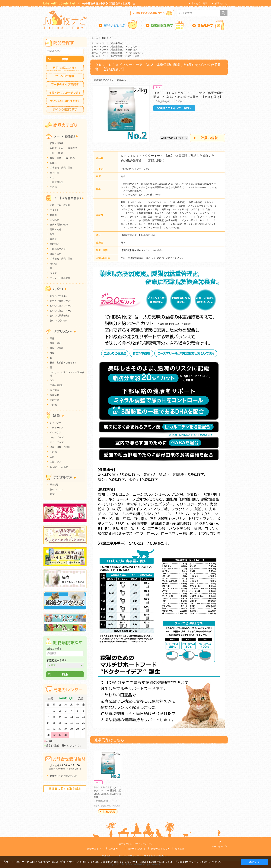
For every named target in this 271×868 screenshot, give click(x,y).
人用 (52, 457)
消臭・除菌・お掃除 (60, 447)
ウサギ (53, 273)
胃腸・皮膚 (56, 229)
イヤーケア (56, 432)
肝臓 (52, 353)
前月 (51, 699)
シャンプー (56, 423)
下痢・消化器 (57, 153)
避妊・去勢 (134, 56)
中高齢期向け (57, 385)
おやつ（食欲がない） (61, 301)
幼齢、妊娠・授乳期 (60, 205)
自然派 (53, 239)
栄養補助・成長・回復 (61, 259)
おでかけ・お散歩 (59, 467)
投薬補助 (54, 395)
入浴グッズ (56, 462)
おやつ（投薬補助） (60, 316)
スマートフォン (139, 844)
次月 (81, 699)
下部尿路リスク (136, 53)
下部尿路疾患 (57, 182)
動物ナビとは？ (121, 25)
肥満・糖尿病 (57, 143)
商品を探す (208, 25)
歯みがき (54, 484)
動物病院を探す (165, 25)
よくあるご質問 (199, 3)
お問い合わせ (221, 3)
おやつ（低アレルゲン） (62, 306)
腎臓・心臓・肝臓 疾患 (62, 158)
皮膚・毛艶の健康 (59, 225)
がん (52, 177)
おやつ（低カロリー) (60, 311)
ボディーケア (57, 428)
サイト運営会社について (157, 856)
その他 (53, 187)
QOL (52, 381)
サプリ (53, 494)
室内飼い (132, 50)
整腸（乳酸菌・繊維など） (63, 363)
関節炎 (53, 163)
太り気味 (132, 47)
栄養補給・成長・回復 (61, 168)
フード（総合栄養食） (113, 43)
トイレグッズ (57, 437)
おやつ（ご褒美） (59, 296)
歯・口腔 (54, 173)
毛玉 (52, 234)
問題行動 (54, 400)
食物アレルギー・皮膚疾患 (63, 148)
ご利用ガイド (116, 849)
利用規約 (107, 856)
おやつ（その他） (59, 320)
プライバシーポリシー (128, 856)
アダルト (54, 210)
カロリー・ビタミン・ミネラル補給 (67, 374)
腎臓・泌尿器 (57, 348)
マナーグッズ (57, 442)
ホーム (95, 38)
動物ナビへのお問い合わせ (63, 776)
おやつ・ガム (57, 489)
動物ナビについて (137, 849)
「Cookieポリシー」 (187, 862)
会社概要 (180, 849)
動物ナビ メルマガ (160, 849)
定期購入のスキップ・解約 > (174, 108)
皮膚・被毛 (56, 343)
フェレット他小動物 (60, 278)
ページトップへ (220, 847)
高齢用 (53, 215)
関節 (52, 338)
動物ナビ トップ (95, 849)
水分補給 (54, 390)
